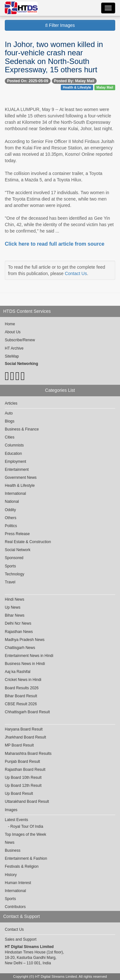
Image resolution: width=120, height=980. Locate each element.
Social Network (18, 550)
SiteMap (12, 356)
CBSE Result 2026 (21, 704)
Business (13, 850)
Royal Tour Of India (27, 826)
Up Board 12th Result (23, 786)
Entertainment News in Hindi (29, 656)
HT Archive (14, 348)
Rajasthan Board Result (25, 770)
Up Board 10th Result (23, 778)
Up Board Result (19, 794)
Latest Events (16, 820)
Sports (10, 566)
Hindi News (15, 599)
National (12, 502)
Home (10, 324)
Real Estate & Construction (28, 542)
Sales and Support (21, 939)
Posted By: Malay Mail (74, 81)
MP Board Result (19, 745)
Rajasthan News (19, 632)
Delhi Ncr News (18, 623)
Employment (16, 462)
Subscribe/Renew (20, 340)
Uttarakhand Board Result (27, 802)
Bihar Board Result (21, 696)
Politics (11, 526)
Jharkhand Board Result (25, 737)
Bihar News (15, 615)
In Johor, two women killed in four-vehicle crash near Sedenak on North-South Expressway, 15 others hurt (54, 57)
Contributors (15, 907)
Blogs (10, 421)
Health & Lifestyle (77, 87)
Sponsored (14, 558)
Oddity (10, 510)
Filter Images (60, 25)
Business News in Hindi (25, 664)
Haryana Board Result (24, 729)
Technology (15, 574)
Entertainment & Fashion (26, 858)
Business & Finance (22, 429)
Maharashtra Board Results (28, 754)
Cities (10, 437)
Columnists (14, 445)
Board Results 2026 (22, 688)
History (11, 875)
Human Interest (18, 883)
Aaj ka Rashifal (18, 672)
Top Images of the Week (25, 834)
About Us (13, 332)
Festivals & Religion (22, 866)
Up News (13, 607)
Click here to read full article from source (55, 244)
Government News (21, 478)
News (10, 842)
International (15, 494)
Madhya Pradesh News (25, 640)
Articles (11, 403)
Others (11, 518)
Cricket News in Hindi (23, 680)
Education (13, 454)
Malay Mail (105, 87)
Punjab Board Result (22, 762)
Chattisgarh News (20, 648)
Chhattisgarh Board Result (27, 712)
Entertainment (17, 470)
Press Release (17, 534)
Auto (9, 413)
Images (11, 810)
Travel (10, 582)
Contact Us (76, 273)
